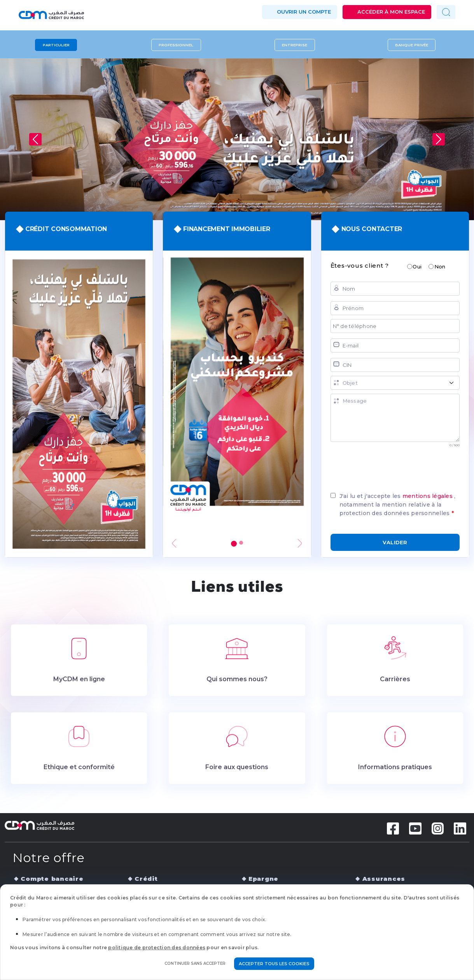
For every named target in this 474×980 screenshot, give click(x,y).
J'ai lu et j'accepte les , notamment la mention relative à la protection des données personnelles (398, 505)
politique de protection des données (157, 948)
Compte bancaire (52, 879)
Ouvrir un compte (304, 12)
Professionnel (176, 45)
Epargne (263, 879)
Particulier (56, 45)
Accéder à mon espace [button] (391, 12)
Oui (417, 266)
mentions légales (428, 496)
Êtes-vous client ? (360, 266)
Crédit (146, 879)
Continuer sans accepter (195, 963)
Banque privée (412, 45)
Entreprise (295, 45)
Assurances (384, 879)
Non (440, 266)
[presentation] (390, 466)
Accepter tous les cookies (274, 964)
